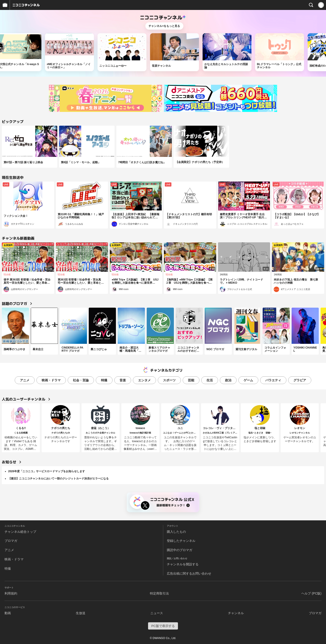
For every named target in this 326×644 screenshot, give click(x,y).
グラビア (300, 380)
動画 (8, 613)
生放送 (81, 613)
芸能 (191, 380)
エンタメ (144, 380)
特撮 (104, 380)
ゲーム (248, 380)
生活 (210, 380)
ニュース (157, 613)
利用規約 (11, 593)
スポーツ (169, 380)
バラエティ (273, 380)
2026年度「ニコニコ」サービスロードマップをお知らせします (47, 471)
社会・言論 (81, 380)
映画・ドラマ (51, 380)
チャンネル (236, 613)
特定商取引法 (159, 593)
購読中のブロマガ (180, 550)
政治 (228, 380)
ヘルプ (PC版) (311, 593)
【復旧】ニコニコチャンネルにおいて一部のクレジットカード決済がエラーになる (58, 479)
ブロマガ (11, 541)
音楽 (123, 380)
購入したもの (176, 532)
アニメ (25, 380)
